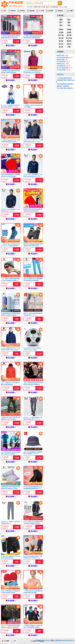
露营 (61, 20)
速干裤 (43, 7)
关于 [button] (15, 641)
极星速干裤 (60, 55)
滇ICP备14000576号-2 (43, 641)
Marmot (61, 7)
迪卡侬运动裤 (61, 62)
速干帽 (61, 38)
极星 (39, 7)
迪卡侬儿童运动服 (62, 57)
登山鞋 (61, 41)
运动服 (61, 32)
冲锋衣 (35, 7)
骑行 (61, 22)
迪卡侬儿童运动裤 (62, 68)
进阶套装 (51, 11)
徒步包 (69, 44)
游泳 (61, 25)
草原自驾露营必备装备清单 (65, 84)
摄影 (69, 22)
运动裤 (69, 32)
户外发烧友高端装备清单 (64, 78)
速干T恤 (61, 35)
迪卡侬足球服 (61, 70)
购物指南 (32, 11)
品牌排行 (23, 11)
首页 (5, 11)
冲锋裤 (69, 29)
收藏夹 (71, 11)
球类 (69, 25)
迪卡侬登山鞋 (54, 7)
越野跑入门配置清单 (63, 86)
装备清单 (13, 11)
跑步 (69, 20)
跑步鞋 (69, 41)
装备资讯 (60, 74)
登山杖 (61, 47)
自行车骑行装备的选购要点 (65, 88)
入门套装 (41, 11)
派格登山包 (60, 64)
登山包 (61, 44)
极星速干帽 (60, 59)
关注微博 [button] (7, 641)
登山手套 (69, 38)
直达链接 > (11, 46)
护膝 (69, 47)
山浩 (66, 7)
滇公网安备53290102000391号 (63, 641)
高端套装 (60, 11)
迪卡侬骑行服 (61, 66)
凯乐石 (48, 7)
